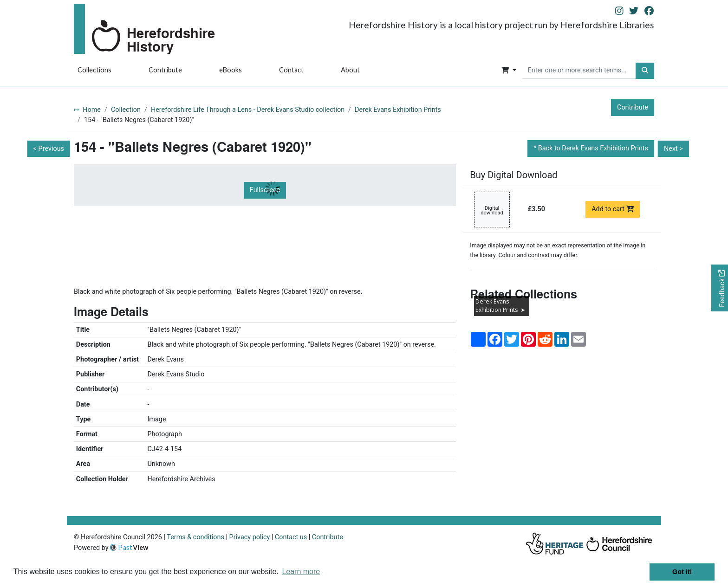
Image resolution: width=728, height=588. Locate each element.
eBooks (231, 70)
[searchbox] (579, 71)
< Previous (49, 149)
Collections (94, 70)
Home (92, 110)
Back (593, 148)
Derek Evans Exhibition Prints (398, 110)
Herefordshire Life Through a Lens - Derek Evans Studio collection (248, 110)
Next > (673, 149)
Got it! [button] (682, 572)
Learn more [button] (301, 572)
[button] (509, 71)
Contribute (165, 70)
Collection (126, 110)
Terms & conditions (195, 537)
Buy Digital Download (513, 175)
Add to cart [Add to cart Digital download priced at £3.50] (613, 209)
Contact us (291, 537)
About (350, 70)
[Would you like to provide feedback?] (720, 288)
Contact (291, 70)
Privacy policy (250, 537)
